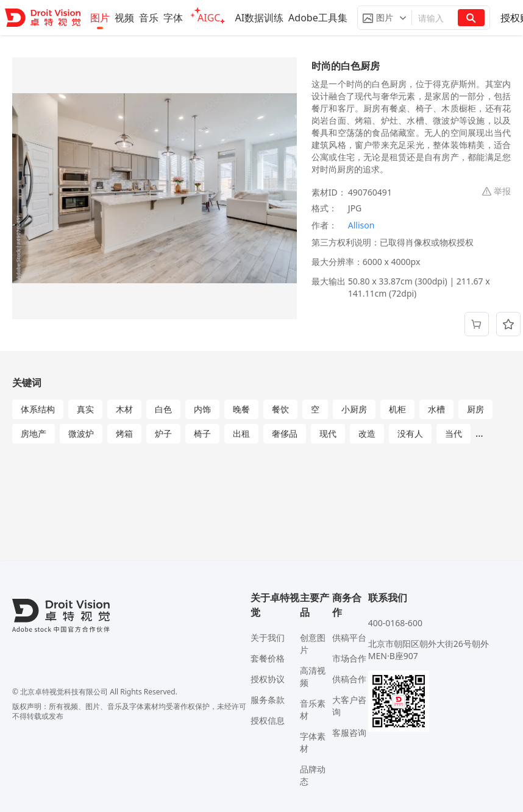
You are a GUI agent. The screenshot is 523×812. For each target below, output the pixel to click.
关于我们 (268, 637)
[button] (385, 18)
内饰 (202, 409)
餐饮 (280, 409)
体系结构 (38, 409)
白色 (163, 409)
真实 (85, 409)
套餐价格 (268, 658)
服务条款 (268, 700)
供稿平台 (349, 637)
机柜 (397, 409)
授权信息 (268, 720)
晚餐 (241, 409)
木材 (124, 409)
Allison (361, 225)
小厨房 (354, 409)
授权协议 (268, 679)
